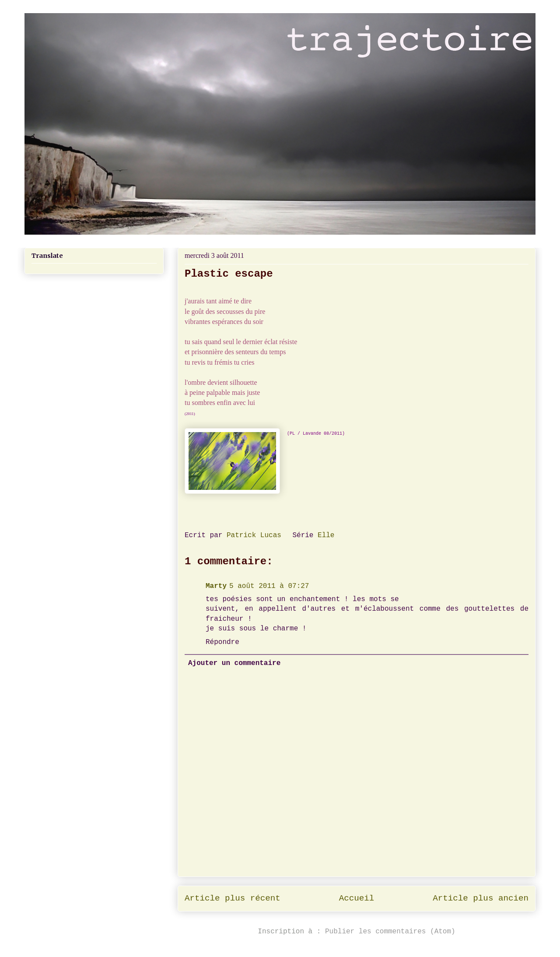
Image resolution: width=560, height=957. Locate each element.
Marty (216, 586)
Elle (326, 535)
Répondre (222, 642)
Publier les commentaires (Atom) (390, 932)
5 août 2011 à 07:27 (269, 586)
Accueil (357, 898)
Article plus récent (233, 898)
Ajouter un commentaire (234, 663)
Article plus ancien (481, 898)
